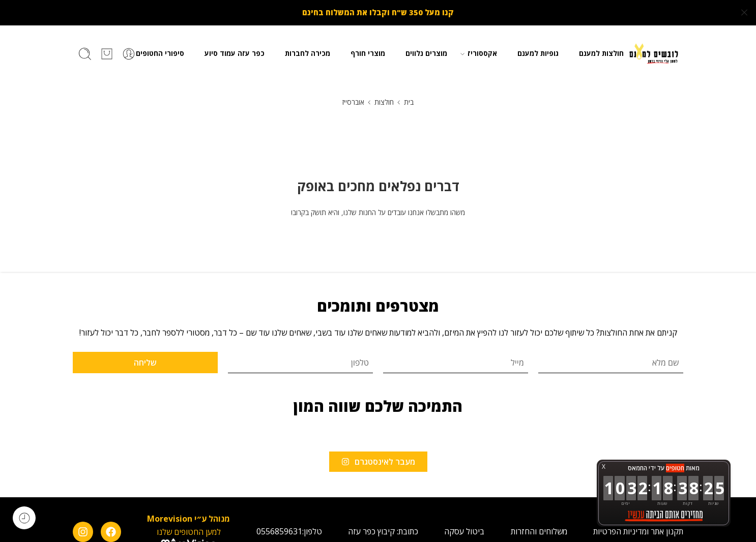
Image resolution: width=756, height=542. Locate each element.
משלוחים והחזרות (539, 531)
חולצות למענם (601, 53)
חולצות (384, 101)
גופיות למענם (538, 53)
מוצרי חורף (368, 53)
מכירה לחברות (308, 53)
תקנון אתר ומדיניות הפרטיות (638, 531)
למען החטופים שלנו (189, 531)
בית (409, 101)
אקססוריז (482, 53)
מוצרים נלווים (426, 53)
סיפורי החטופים (160, 53)
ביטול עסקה (464, 531)
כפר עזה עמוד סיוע (235, 53)
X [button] (604, 466)
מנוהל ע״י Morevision (188, 518)
